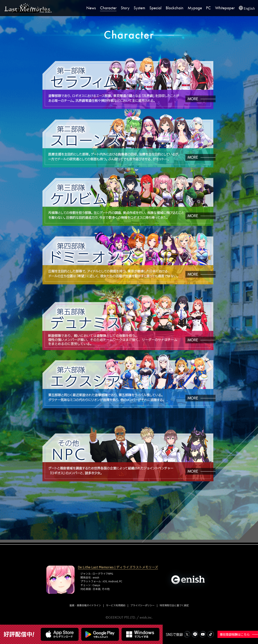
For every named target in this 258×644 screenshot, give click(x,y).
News (91, 8)
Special (155, 8)
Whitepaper (225, 8)
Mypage (195, 8)
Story (125, 8)
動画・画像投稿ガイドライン (85, 605)
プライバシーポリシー (143, 605)
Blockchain (175, 8)
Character (108, 8)
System (139, 8)
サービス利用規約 (116, 605)
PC (208, 8)
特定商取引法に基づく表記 (174, 605)
